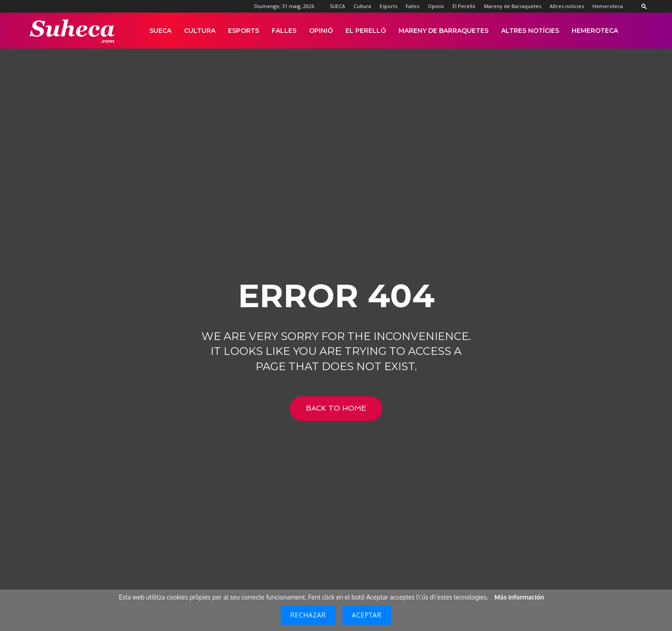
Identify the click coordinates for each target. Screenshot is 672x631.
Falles (412, 6)
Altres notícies (567, 6)
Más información (519, 597)
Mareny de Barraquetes (513, 6)
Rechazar (308, 615)
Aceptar (367, 615)
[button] (644, 6)
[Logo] (73, 31)
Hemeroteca (608, 6)
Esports (388, 6)
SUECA (337, 6)
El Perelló (464, 6)
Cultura (362, 6)
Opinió (436, 6)
